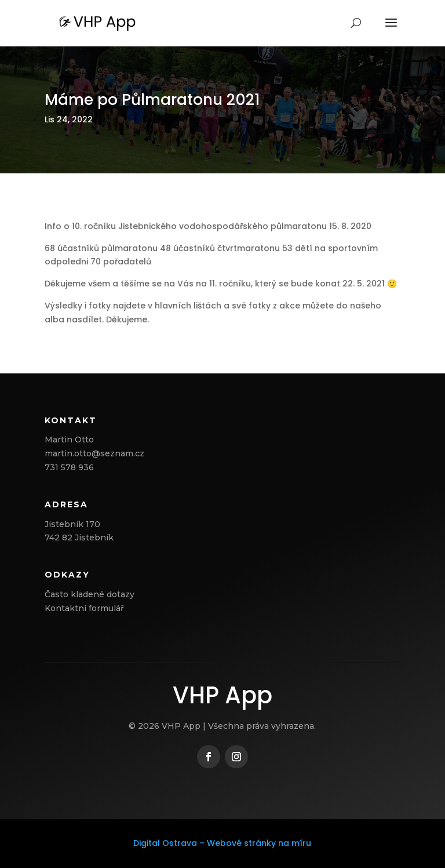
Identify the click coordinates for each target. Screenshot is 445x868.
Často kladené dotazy (90, 594)
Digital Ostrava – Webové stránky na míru (222, 843)
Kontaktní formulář (84, 608)
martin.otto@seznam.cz (94, 453)
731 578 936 (69, 467)
